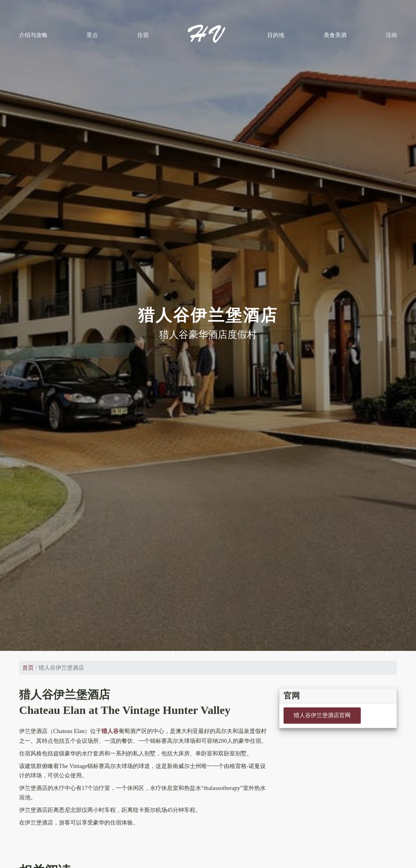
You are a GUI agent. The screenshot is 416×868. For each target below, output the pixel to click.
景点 (92, 35)
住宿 (143, 35)
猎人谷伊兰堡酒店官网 (322, 715)
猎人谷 (110, 731)
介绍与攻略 (33, 35)
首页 (28, 668)
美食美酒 (335, 35)
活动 (391, 35)
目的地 (276, 35)
